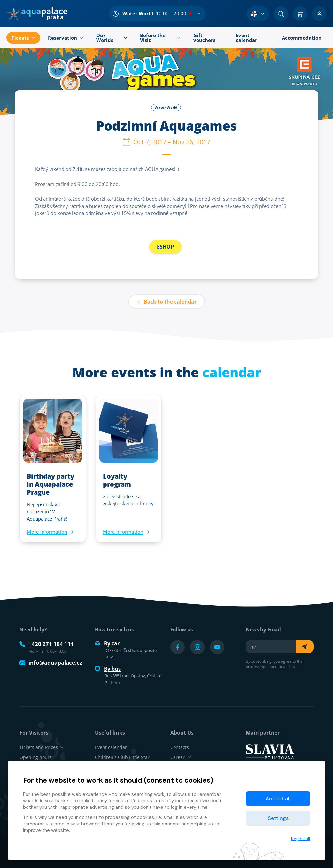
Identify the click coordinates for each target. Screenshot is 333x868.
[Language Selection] (258, 14)
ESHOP (165, 247)
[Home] (37, 14)
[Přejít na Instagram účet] (197, 647)
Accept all (278, 798)
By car (107, 643)
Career (181, 757)
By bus (108, 669)
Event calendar (111, 747)
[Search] (281, 14)
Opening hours (36, 757)
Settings (278, 818)
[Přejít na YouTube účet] (217, 647)
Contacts (180, 747)
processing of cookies (130, 817)
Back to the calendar (167, 302)
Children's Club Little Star (122, 757)
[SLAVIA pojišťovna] (270, 751)
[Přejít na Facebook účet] (178, 647)
